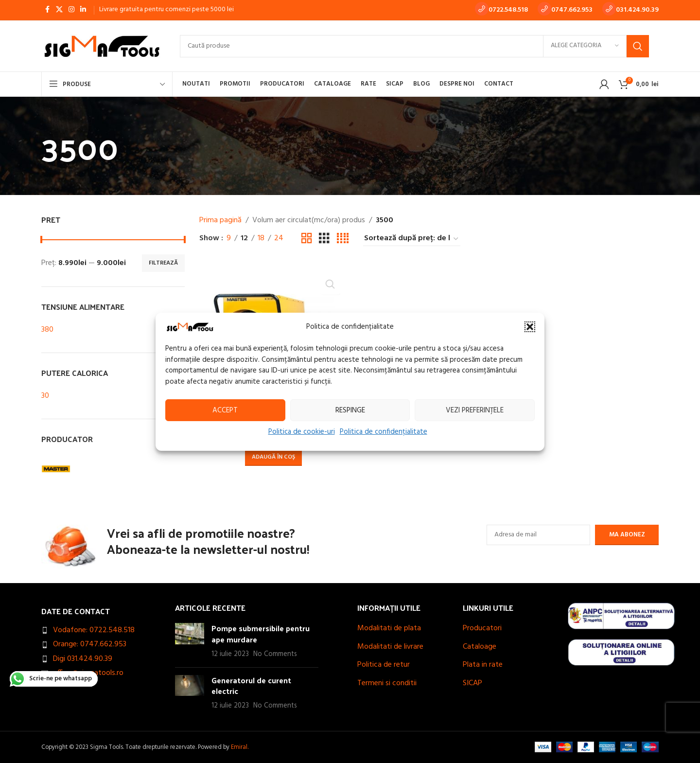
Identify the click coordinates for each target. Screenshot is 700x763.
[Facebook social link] (47, 10)
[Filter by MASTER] (75, 469)
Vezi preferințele (475, 410)
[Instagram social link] (71, 10)
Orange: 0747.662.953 (90, 644)
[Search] (414, 46)
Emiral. (240, 747)
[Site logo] (101, 46)
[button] (530, 327)
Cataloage (480, 647)
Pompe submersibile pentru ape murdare (261, 633)
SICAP (472, 683)
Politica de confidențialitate (384, 432)
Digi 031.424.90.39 (83, 659)
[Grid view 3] (324, 239)
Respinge (350, 410)
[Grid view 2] (307, 239)
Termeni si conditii (387, 683)
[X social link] (59, 10)
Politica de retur (384, 665)
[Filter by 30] (103, 396)
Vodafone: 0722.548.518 (94, 630)
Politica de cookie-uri (302, 432)
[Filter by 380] (103, 330)
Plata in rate (483, 665)
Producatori (482, 628)
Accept (225, 410)
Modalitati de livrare (390, 647)
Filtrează (163, 263)
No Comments (275, 654)
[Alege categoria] (585, 46)
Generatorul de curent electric (251, 685)
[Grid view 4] (343, 239)
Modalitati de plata (389, 628)
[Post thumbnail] (190, 641)
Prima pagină (220, 221)
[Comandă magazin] (412, 239)
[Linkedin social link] (83, 10)
